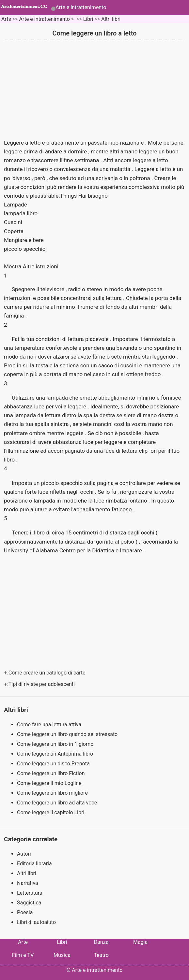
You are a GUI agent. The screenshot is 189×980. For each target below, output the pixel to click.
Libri (88, 19)
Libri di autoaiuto (36, 922)
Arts (6, 19)
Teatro (101, 955)
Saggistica (29, 903)
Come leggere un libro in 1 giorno (56, 744)
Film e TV (23, 955)
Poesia (25, 912)
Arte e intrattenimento (81, 7)
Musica (62, 955)
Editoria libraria (34, 864)
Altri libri (111, 19)
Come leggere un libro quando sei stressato (68, 734)
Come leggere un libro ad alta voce (58, 803)
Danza (101, 942)
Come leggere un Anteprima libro (56, 754)
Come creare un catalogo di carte (48, 673)
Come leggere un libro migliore (53, 793)
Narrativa (28, 883)
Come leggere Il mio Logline (50, 783)
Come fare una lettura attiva (50, 724)
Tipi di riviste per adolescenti (42, 684)
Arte (23, 942)
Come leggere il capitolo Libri (51, 812)
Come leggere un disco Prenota (54, 764)
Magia (140, 942)
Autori (24, 854)
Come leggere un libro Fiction (52, 773)
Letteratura (30, 893)
